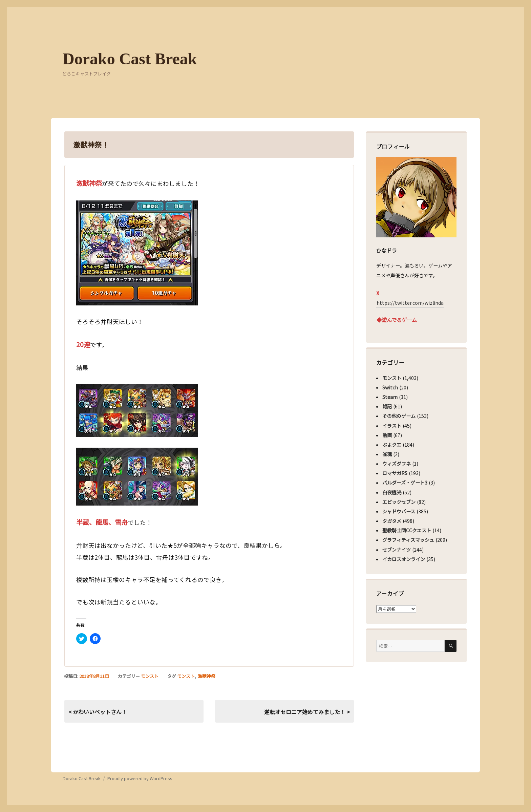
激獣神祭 (207, 676)
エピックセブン (399, 502)
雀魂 (387, 454)
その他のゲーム (399, 416)
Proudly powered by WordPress (140, 778)
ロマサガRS (395, 473)
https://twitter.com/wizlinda (410, 303)
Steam (390, 397)
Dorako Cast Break (130, 59)
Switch (390, 387)
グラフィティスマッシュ (408, 540)
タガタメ (392, 521)
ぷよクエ (392, 445)
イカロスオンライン (404, 559)
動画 (387, 435)
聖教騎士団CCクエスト (407, 530)
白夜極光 (392, 492)
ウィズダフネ (397, 464)
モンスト (150, 676)
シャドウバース (399, 511)
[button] (137, 253)
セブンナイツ (397, 550)
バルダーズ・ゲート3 (405, 483)
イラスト (392, 426)
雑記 (387, 406)
